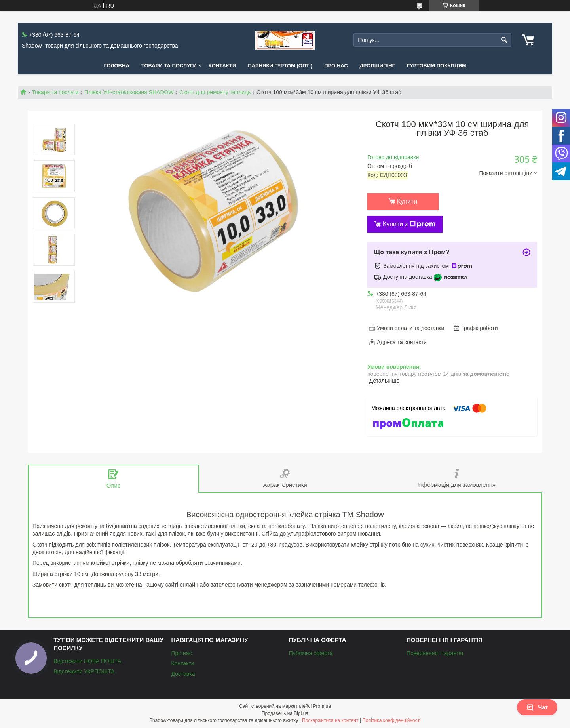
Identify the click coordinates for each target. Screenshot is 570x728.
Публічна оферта (311, 653)
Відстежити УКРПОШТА (84, 671)
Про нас (336, 66)
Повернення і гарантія (435, 653)
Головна (116, 66)
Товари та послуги (169, 66)
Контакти (222, 66)
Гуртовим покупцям (437, 66)
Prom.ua (322, 706)
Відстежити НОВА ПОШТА (87, 661)
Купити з (409, 224)
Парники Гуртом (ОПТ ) (280, 66)
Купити (407, 201)
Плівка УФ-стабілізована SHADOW (129, 92)
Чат (537, 707)
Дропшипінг (377, 66)
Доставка (183, 674)
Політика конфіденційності (391, 720)
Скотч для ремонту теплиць (215, 92)
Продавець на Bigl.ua (285, 713)
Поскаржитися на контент (330, 720)
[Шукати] (504, 40)
